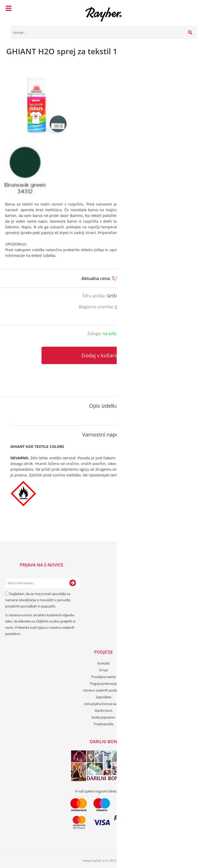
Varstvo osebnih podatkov (103, 690)
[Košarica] (191, 9)
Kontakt (103, 663)
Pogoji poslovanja (104, 684)
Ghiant (122, 307)
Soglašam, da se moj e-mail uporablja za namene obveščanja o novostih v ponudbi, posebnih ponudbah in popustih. (38, 600)
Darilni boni (103, 710)
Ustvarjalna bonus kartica (104, 704)
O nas (103, 670)
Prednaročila (104, 724)
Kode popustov (103, 717)
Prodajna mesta (103, 677)
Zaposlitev (104, 697)
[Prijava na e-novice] (73, 583)
